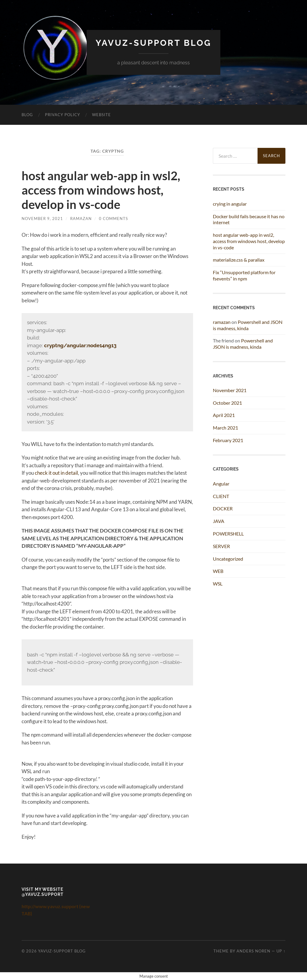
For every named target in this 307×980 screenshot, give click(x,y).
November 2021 (230, 390)
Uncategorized (228, 559)
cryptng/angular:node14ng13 (80, 345)
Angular (221, 484)
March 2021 (225, 428)
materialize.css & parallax (239, 260)
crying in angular (230, 204)
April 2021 (224, 415)
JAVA (219, 521)
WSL (218, 584)
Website (101, 115)
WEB (218, 571)
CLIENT (221, 496)
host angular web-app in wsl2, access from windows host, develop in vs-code (101, 190)
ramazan (81, 219)
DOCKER (223, 508)
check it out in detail (56, 473)
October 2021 (227, 403)
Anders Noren (253, 951)
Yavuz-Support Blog (153, 43)
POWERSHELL (228, 534)
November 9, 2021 (42, 219)
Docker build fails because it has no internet (249, 219)
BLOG (27, 115)
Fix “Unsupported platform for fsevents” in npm (244, 275)
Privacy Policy (63, 115)
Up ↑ (281, 951)
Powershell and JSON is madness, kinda (248, 325)
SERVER (221, 546)
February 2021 (228, 440)
